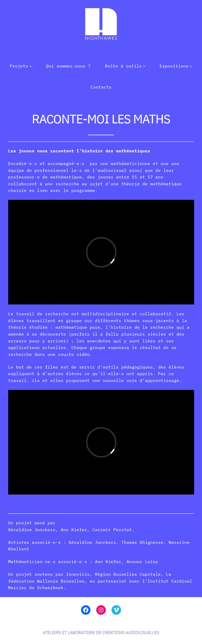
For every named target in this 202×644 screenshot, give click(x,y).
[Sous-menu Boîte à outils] (144, 66)
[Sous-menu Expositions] (191, 66)
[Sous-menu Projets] (31, 66)
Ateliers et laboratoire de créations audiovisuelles (101, 632)
